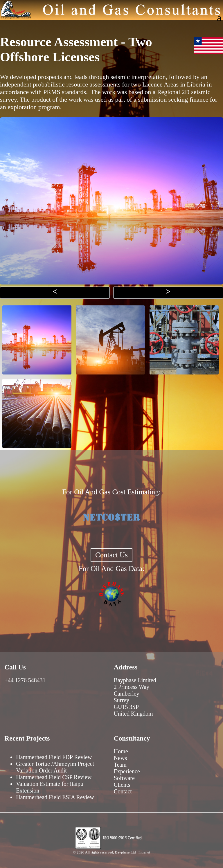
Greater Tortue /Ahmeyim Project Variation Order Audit (55, 767)
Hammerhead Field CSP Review (54, 777)
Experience (127, 771)
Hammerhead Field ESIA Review (55, 797)
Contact (123, 791)
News (121, 758)
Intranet (144, 852)
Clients (122, 785)
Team (120, 765)
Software (124, 778)
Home (121, 751)
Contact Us (111, 555)
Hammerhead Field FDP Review (54, 757)
